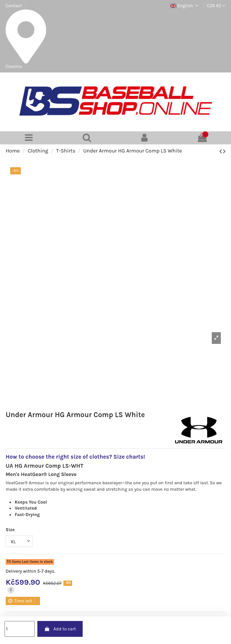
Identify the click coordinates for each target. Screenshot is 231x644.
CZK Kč (216, 6)
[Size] (19, 541)
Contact (14, 6)
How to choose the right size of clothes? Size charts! (75, 457)
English (185, 6)
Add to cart (60, 629)
